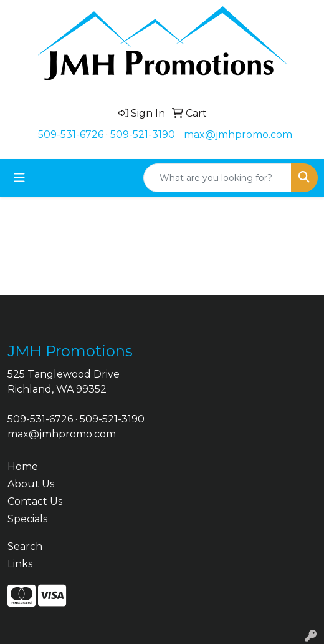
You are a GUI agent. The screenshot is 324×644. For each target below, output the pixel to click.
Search (25, 546)
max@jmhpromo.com (238, 134)
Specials (27, 519)
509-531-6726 (71, 134)
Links (20, 564)
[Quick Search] (217, 178)
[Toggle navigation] (19, 178)
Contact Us (35, 501)
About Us (31, 484)
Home (23, 466)
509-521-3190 (143, 134)
